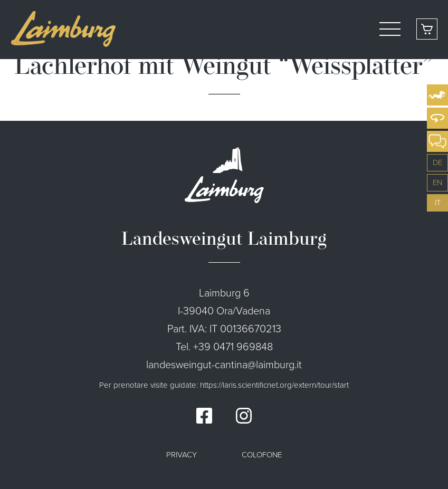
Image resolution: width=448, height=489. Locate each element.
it (438, 203)
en (437, 183)
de (437, 162)
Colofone (262, 455)
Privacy (182, 455)
